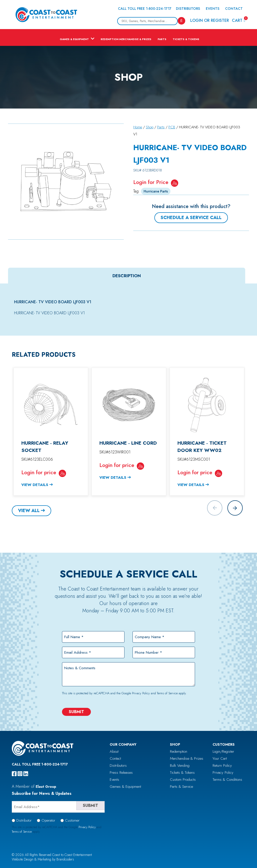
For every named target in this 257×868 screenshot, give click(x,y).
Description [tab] (127, 276)
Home (138, 127)
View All (29, 511)
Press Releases (121, 773)
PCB (172, 127)
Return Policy (222, 765)
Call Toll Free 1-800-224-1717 (145, 9)
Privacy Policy (141, 693)
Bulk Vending (180, 765)
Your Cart (220, 758)
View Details (35, 485)
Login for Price (151, 182)
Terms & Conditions (227, 780)
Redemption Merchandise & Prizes (126, 39)
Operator (48, 820)
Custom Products (183, 780)
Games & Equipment (74, 39)
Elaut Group (46, 787)
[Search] (181, 21)
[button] (235, 508)
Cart (239, 20)
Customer (72, 820)
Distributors (188, 9)
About (114, 751)
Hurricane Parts (156, 191)
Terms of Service (167, 693)
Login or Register (210, 20)
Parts (162, 39)
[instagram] (20, 774)
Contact (234, 9)
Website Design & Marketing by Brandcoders (43, 859)
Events (213, 9)
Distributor (24, 820)
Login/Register (223, 751)
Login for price (39, 472)
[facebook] (14, 774)
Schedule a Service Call (191, 218)
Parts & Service (181, 787)
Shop (150, 127)
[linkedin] (26, 774)
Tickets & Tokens (186, 39)
